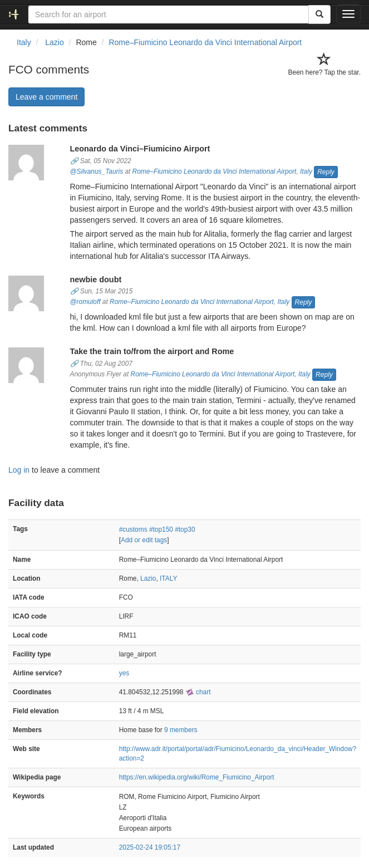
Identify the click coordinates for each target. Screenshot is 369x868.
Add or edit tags (144, 540)
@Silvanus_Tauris (97, 171)
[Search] (319, 14)
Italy (306, 171)
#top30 (185, 529)
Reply (326, 172)
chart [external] (198, 692)
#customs (133, 529)
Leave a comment (46, 97)
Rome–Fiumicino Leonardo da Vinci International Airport (205, 42)
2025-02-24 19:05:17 (150, 847)
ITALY (168, 578)
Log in (19, 470)
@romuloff (85, 302)
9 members (181, 730)
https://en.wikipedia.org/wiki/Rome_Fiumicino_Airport (197, 777)
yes (124, 673)
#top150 (161, 529)
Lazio (148, 578)
